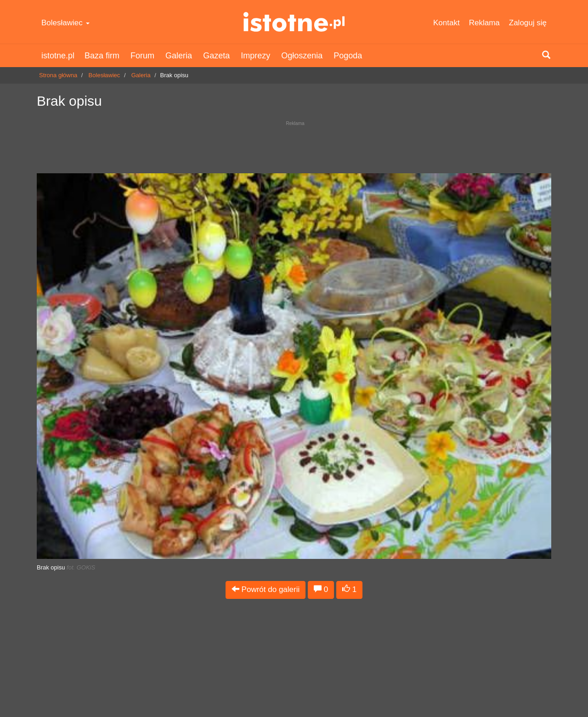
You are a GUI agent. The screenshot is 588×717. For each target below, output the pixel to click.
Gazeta (216, 56)
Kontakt (447, 23)
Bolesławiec (65, 23)
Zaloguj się (528, 23)
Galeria (179, 56)
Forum (142, 56)
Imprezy (255, 56)
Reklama (484, 23)
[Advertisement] (294, 145)
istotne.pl (294, 22)
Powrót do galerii (266, 589)
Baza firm (102, 56)
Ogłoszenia (302, 56)
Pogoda (348, 56)
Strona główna (58, 75)
